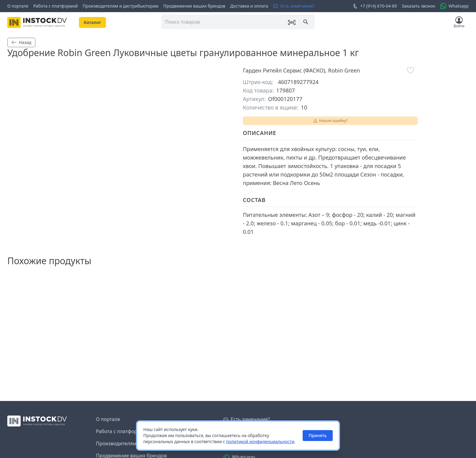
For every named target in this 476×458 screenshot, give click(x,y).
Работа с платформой (56, 6)
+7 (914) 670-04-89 (375, 6)
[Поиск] (306, 22)
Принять (318, 435)
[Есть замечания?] (294, 6)
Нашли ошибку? (330, 121)
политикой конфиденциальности (260, 441)
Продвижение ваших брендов (194, 6)
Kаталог (92, 22)
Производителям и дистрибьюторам (121, 6)
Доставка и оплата (249, 6)
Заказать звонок (418, 6)
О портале (18, 6)
